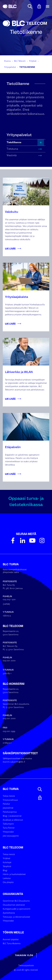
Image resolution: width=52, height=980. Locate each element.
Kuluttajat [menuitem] (7, 863)
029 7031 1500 (9, 600)
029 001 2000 (9, 661)
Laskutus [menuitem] (7, 878)
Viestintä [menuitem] (12, 155)
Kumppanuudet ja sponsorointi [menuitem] (17, 909)
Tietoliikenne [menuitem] (14, 142)
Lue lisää (10, 249)
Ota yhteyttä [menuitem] (8, 882)
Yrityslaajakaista (17, 297)
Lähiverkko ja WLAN (19, 372)
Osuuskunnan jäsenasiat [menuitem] (14, 905)
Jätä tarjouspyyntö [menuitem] (11, 836)
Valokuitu (12, 212)
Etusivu (7, 61)
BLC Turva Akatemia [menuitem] (12, 944)
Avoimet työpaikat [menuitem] (11, 940)
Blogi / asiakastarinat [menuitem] (12, 816)
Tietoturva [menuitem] (12, 149)
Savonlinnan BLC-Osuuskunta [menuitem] (16, 901)
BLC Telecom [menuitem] (13, 847)
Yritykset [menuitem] (7, 859)
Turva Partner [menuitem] (9, 828)
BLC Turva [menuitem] (11, 789)
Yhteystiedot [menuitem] (8, 832)
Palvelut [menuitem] (6, 804)
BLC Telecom (20, 61)
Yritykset (33, 61)
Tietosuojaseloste (26, 966)
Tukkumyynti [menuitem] (8, 824)
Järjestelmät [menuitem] (8, 808)
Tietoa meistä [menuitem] (9, 796)
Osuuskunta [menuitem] (13, 894)
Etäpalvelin (13, 447)
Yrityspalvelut (10, 67)
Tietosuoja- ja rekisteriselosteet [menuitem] (16, 917)
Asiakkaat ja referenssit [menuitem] (13, 820)
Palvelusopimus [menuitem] (10, 812)
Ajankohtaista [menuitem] (9, 913)
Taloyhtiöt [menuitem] (7, 867)
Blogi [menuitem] (5, 871)
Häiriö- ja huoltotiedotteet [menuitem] (14, 874)
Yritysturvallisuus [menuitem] (10, 800)
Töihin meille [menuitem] (13, 932)
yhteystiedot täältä (11, 572)
